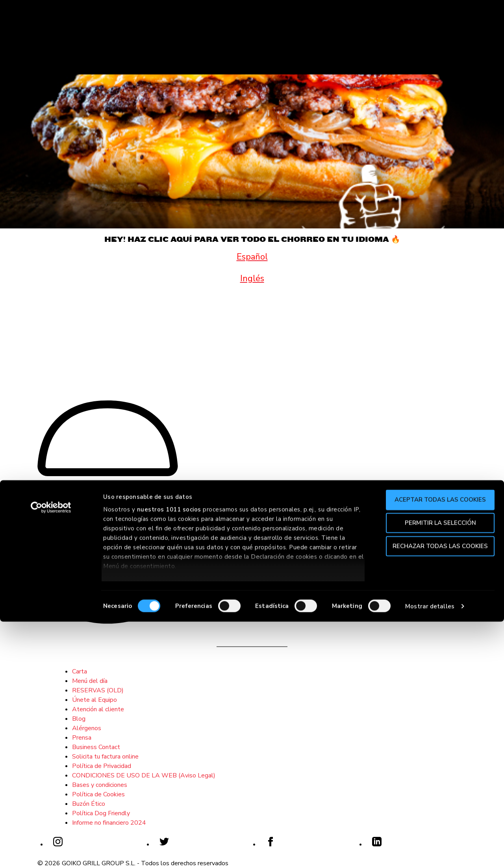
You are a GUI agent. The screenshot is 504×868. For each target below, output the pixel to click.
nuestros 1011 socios (169, 756)
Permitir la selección (438, 769)
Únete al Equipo (94, 700)
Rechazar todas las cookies (438, 792)
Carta (80, 671)
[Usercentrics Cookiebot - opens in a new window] (51, 754)
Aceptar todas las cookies (438, 746)
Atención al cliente (98, 709)
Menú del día (90, 681)
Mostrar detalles (430, 853)
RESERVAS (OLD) (98, 690)
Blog (79, 719)
